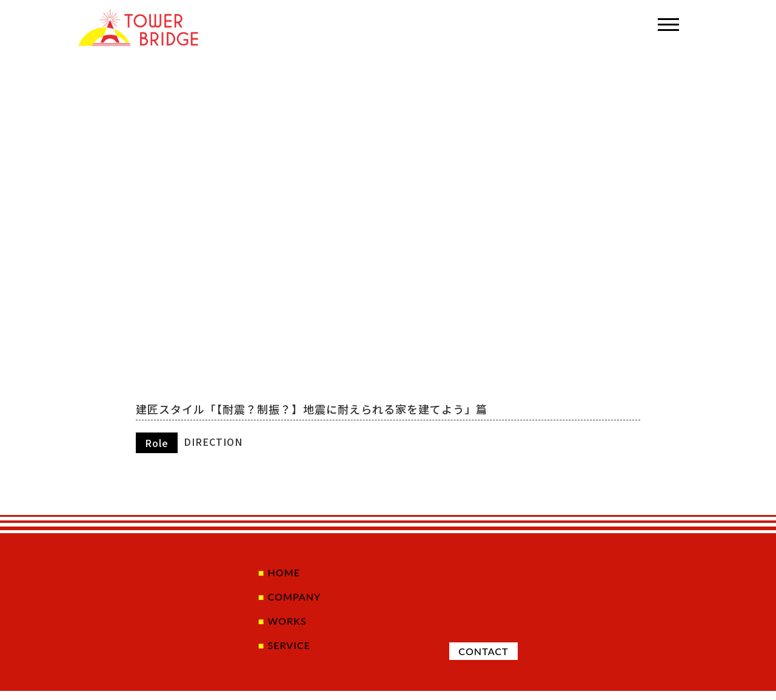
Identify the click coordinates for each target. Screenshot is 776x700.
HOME (278, 573)
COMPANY (289, 599)
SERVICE (284, 653)
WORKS (282, 626)
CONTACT (479, 658)
